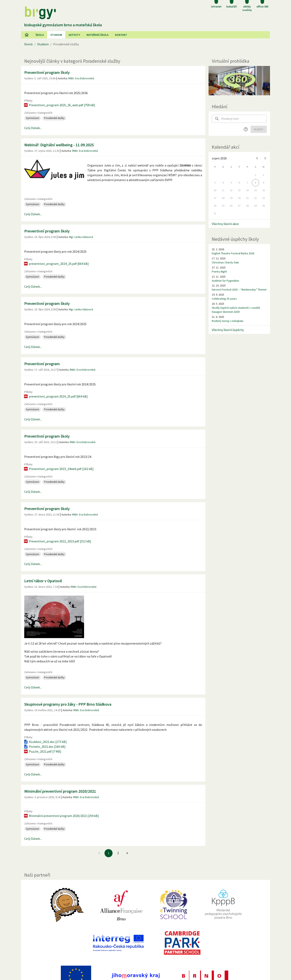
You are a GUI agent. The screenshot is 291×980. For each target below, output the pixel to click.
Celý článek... (33, 128)
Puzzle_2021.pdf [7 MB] (42, 751)
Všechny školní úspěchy (228, 330)
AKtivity (74, 35)
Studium (56, 35)
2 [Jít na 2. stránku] (118, 853)
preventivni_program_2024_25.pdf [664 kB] (56, 264)
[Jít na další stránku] (127, 853)
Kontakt (121, 35)
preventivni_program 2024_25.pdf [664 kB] (56, 396)
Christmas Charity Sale (225, 262)
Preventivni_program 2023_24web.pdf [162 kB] (59, 469)
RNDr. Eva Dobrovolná (81, 78)
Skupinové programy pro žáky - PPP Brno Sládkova (68, 704)
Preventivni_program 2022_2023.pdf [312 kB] (57, 541)
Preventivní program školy (47, 72)
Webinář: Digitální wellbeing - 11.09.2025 (59, 145)
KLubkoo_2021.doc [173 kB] (45, 742)
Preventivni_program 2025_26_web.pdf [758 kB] (59, 105)
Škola (40, 35)
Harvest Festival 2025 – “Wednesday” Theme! (239, 290)
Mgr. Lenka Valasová (81, 237)
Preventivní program (42, 364)
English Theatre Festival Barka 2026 (233, 253)
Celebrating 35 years (224, 299)
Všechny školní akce (225, 224)
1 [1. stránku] (109, 853)
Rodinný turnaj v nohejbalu (228, 321)
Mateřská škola (98, 35)
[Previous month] (257, 158)
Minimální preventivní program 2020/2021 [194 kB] (61, 816)
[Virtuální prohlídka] (239, 81)
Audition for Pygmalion (225, 281)
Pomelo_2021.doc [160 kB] (44, 747)
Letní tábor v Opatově (43, 581)
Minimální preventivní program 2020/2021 (60, 791)
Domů (28, 44)
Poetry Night (219, 272)
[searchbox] (244, 119)
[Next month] (265, 158)
